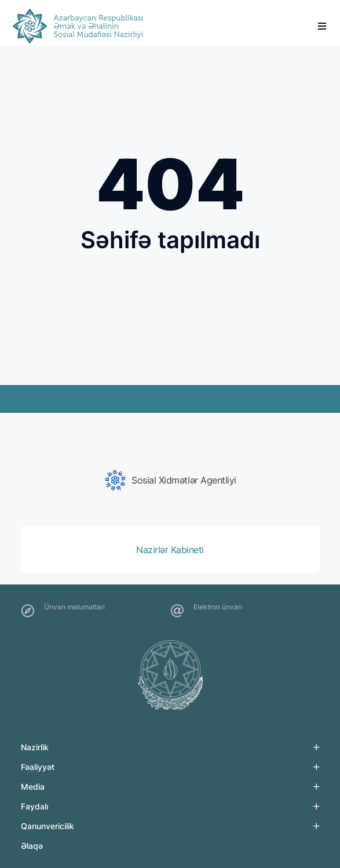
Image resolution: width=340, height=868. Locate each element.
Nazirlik (35, 747)
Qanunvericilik (47, 826)
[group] (170, 480)
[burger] (322, 26)
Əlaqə (32, 846)
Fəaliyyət (38, 767)
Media (33, 787)
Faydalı (34, 806)
